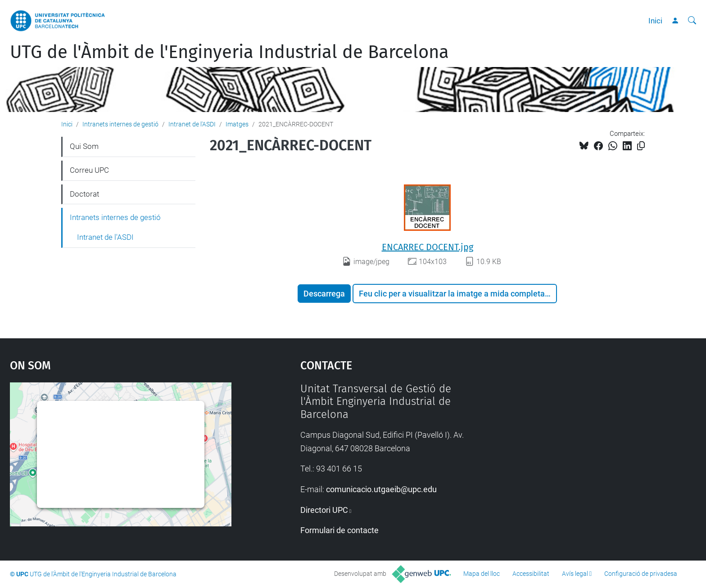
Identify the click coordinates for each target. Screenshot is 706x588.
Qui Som (84, 146)
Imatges (237, 124)
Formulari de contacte (339, 530)
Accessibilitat (531, 574)
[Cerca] (692, 21)
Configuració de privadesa (641, 574)
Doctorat (84, 194)
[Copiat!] (641, 146)
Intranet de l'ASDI (192, 124)
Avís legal (575, 574)
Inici (655, 21)
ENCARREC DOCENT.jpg (428, 247)
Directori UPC (324, 510)
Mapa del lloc (482, 574)
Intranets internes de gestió (120, 124)
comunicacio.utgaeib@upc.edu (381, 489)
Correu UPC (89, 170)
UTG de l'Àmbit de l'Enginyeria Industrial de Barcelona (229, 52)
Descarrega (324, 294)
